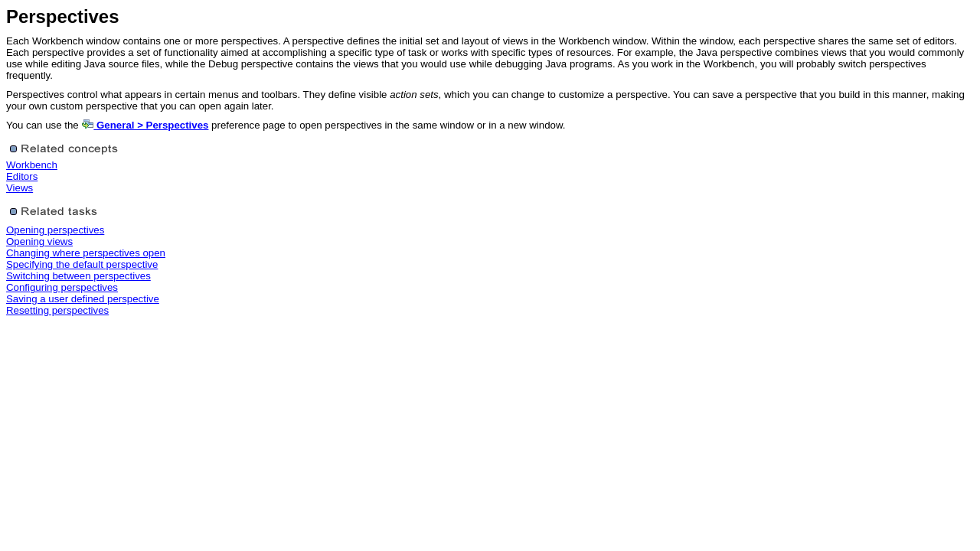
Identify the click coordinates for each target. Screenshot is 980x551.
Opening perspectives (55, 230)
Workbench (32, 165)
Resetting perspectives (57, 310)
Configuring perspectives (62, 287)
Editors (22, 176)
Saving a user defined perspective (83, 299)
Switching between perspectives (78, 276)
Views (20, 188)
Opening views (39, 241)
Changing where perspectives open (86, 253)
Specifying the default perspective (82, 264)
